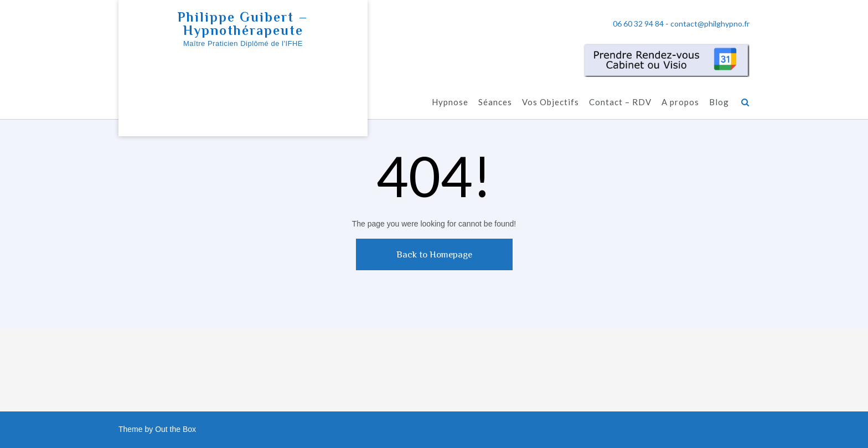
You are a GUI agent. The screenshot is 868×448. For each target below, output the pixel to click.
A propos (680, 102)
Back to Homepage (434, 254)
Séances (495, 102)
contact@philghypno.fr (710, 24)
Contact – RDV (620, 102)
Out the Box (175, 429)
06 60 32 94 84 (638, 24)
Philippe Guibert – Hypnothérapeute (243, 24)
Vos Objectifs (551, 102)
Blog (719, 102)
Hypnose (450, 102)
